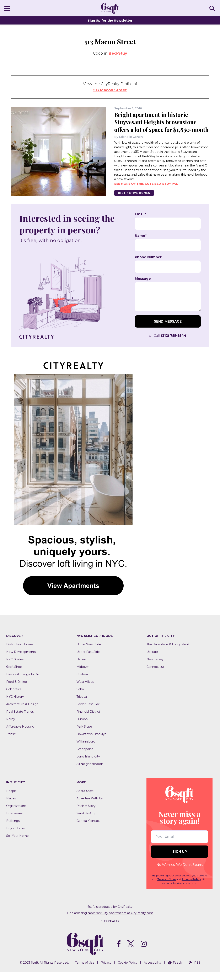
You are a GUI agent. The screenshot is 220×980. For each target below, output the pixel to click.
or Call (168, 343)
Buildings (13, 828)
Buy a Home (15, 836)
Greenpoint (85, 757)
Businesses (14, 821)
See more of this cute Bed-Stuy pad (146, 191)
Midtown (83, 674)
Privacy (106, 970)
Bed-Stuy (118, 53)
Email (140, 222)
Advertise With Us (90, 806)
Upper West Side (89, 652)
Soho (80, 697)
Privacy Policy (191, 887)
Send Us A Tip (86, 821)
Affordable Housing (20, 734)
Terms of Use (167, 887)
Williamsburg (86, 749)
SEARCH (213, 8)
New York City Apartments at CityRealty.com (120, 920)
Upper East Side (88, 659)
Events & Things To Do (23, 682)
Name (141, 243)
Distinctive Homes (135, 200)
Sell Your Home (17, 843)
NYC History (15, 704)
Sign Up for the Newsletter (110, 20)
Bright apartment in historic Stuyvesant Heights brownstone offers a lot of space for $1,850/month (157, 126)
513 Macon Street (110, 90)
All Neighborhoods (90, 772)
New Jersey (155, 667)
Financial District (88, 719)
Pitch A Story (86, 814)
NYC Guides (15, 667)
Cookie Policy (128, 970)
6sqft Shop (14, 674)
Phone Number (148, 265)
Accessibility (152, 970)
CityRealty (125, 914)
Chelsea (82, 682)
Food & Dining (17, 689)
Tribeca (82, 704)
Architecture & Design (22, 712)
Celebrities (14, 697)
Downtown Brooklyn (91, 742)
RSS (195, 970)
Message (143, 286)
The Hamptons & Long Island (168, 652)
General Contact (88, 828)
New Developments (21, 659)
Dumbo (82, 727)
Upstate (152, 659)
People (11, 799)
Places (11, 806)
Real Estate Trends (20, 719)
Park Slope (84, 734)
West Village (85, 689)
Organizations (16, 814)
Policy (11, 727)
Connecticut (155, 674)
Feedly (175, 970)
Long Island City (88, 764)
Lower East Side (88, 712)
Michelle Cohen (131, 144)
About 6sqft (85, 799)
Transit (11, 742)
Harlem (82, 667)
